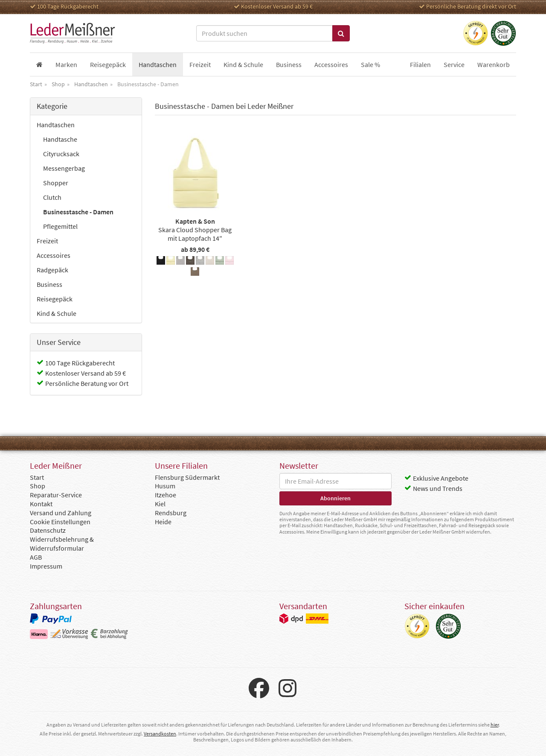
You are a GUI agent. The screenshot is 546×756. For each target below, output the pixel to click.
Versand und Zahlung (61, 513)
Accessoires (54, 255)
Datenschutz (48, 530)
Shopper (56, 183)
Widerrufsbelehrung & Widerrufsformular (62, 544)
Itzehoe (166, 495)
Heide (163, 522)
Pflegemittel (60, 226)
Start (37, 477)
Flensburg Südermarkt (187, 477)
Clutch (52, 197)
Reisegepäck (55, 299)
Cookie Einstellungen (60, 522)
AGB (36, 557)
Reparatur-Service (56, 495)
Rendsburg (171, 513)
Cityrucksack (61, 154)
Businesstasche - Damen (78, 212)
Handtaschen (56, 125)
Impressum (46, 566)
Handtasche (60, 139)
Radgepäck (52, 270)
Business (49, 284)
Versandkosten (160, 734)
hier (495, 725)
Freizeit (47, 241)
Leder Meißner (73, 33)
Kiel (160, 504)
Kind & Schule (57, 313)
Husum (165, 486)
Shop (38, 486)
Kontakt (41, 504)
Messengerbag (64, 168)
